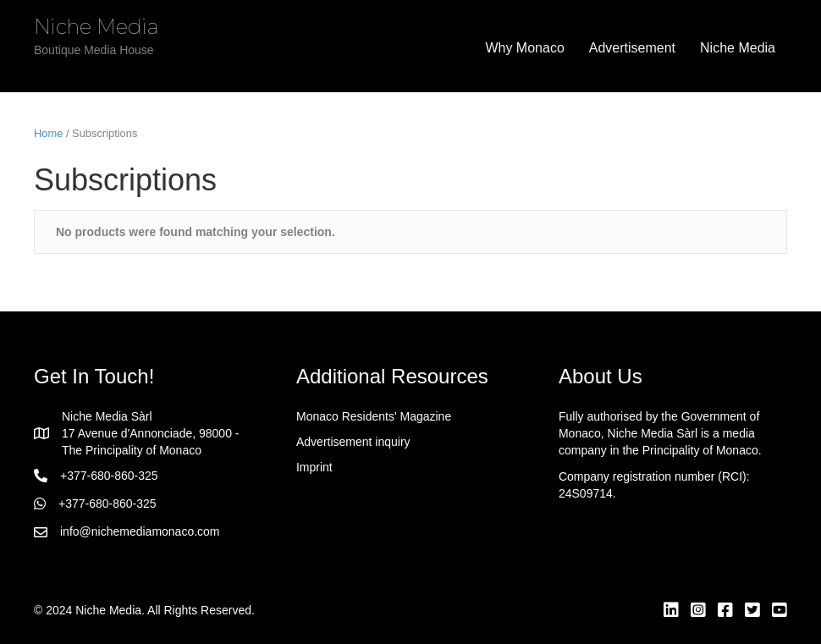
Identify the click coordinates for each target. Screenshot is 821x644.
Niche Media (738, 48)
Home (48, 133)
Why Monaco (524, 48)
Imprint (314, 467)
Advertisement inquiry (353, 442)
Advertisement (632, 48)
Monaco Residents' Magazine (374, 416)
